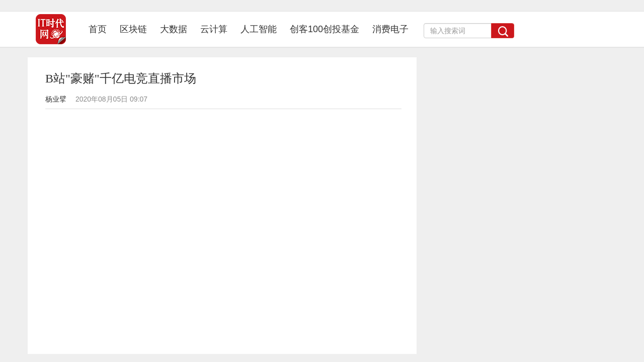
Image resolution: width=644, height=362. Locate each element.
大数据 (174, 29)
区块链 (133, 29)
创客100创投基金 (325, 29)
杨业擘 (56, 99)
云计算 (214, 29)
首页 (101, 29)
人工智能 (259, 29)
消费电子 (390, 29)
